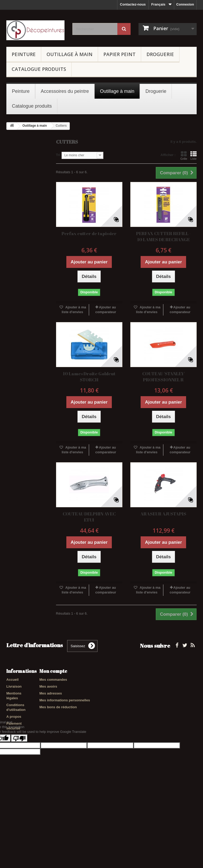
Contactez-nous (133, 4)
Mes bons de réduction (58, 707)
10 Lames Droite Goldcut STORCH (89, 377)
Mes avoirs (48, 686)
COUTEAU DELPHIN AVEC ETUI (89, 517)
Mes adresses (51, 693)
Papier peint (119, 54)
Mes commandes (53, 680)
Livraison (14, 686)
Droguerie (160, 54)
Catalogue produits (39, 69)
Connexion (185, 4)
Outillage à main (70, 54)
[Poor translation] (19, 786)
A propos (14, 717)
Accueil (12, 680)
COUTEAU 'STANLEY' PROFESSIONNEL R (163, 377)
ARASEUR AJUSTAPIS (163, 514)
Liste (193, 156)
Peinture (24, 54)
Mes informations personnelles (65, 700)
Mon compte (53, 671)
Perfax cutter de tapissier (89, 233)
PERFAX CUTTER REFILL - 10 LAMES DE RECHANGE (163, 236)
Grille (184, 156)
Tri (58, 155)
